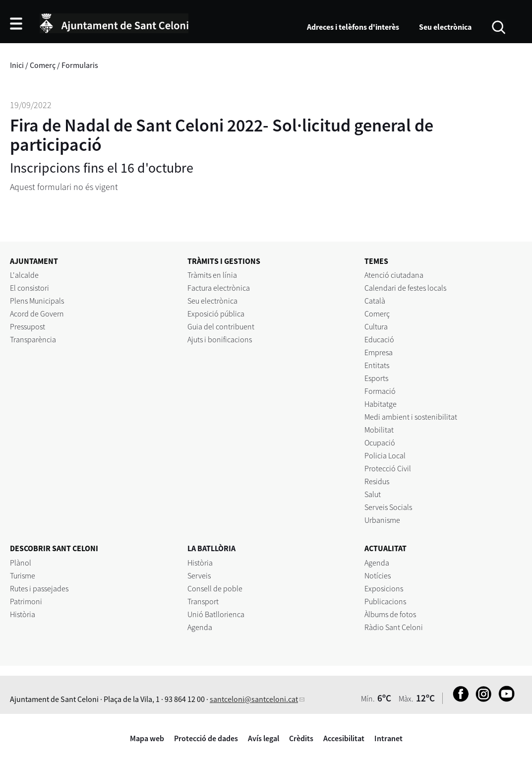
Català (375, 301)
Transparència (33, 339)
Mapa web (147, 738)
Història (23, 614)
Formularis (80, 65)
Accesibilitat (344, 738)
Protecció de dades (206, 738)
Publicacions (385, 601)
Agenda (200, 627)
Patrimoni (26, 601)
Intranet (388, 738)
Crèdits (301, 738)
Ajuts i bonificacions (220, 339)
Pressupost (28, 326)
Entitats (377, 365)
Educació (379, 339)
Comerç (43, 65)
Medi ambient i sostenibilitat (411, 417)
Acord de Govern (37, 314)
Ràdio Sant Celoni (394, 627)
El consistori (30, 288)
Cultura (376, 326)
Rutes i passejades (39, 588)
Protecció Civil (388, 468)
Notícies (378, 575)
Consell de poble (215, 588)
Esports (376, 378)
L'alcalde (24, 275)
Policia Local (385, 455)
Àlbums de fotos (390, 614)
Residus (377, 481)
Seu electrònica (445, 27)
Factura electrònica (219, 288)
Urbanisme (382, 520)
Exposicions (384, 588)
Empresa (379, 352)
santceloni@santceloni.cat (254, 699)
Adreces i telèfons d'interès (353, 27)
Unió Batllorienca (216, 614)
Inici (17, 65)
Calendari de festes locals (405, 288)
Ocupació (380, 443)
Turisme (23, 575)
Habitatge (381, 404)
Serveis (199, 575)
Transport (203, 601)
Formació (380, 391)
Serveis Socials (388, 507)
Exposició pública (216, 314)
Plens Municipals (37, 301)
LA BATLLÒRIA (211, 548)
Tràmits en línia (212, 275)
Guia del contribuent (221, 326)
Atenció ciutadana (394, 275)
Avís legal (264, 738)
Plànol (21, 563)
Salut (373, 494)
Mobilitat (379, 430)
